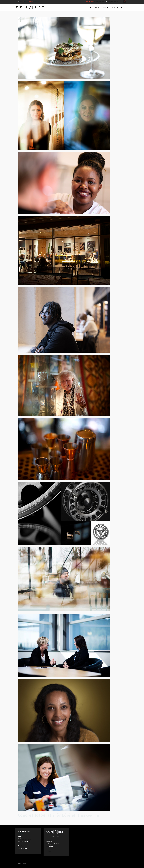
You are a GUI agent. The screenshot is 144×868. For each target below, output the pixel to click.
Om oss (96, 7)
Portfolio (113, 7)
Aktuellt (122, 7)
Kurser (104, 7)
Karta (49, 851)
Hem (89, 7)
